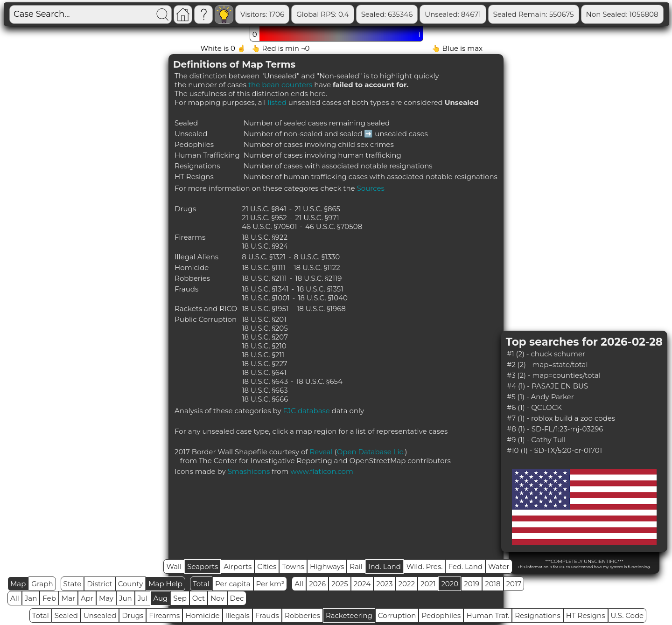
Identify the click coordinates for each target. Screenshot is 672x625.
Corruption (397, 615)
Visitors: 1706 (305, 14)
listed (277, 102)
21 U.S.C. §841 (264, 209)
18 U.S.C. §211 (263, 355)
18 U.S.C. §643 (265, 381)
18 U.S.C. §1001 (266, 298)
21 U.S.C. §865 (317, 209)
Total (201, 584)
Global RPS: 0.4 (365, 14)
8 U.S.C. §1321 (264, 257)
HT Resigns (586, 615)
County (131, 584)
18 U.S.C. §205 (265, 328)
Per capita (233, 584)
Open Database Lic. (371, 452)
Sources (371, 188)
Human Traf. (488, 615)
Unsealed (100, 615)
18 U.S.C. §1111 (263, 267)
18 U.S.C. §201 (264, 319)
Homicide (202, 615)
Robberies (302, 615)
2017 (514, 584)
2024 (362, 584)
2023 (384, 584)
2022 (407, 584)
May (106, 598)
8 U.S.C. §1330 (317, 257)
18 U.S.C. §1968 (321, 309)
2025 (339, 584)
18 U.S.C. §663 (265, 390)
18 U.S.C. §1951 (265, 309)
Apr (87, 598)
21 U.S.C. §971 (317, 218)
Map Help (165, 584)
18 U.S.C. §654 (319, 381)
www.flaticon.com (322, 471)
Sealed (66, 615)
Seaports (203, 566)
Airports (238, 566)
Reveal (321, 452)
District (99, 584)
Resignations (538, 615)
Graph (42, 584)
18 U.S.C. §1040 (323, 298)
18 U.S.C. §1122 (317, 267)
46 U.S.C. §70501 (269, 226)
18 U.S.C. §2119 (318, 278)
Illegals (238, 615)
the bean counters (280, 85)
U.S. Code (627, 615)
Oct (199, 598)
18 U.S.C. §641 (264, 372)
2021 (428, 584)
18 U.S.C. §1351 (320, 289)
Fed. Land (465, 566)
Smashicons (249, 471)
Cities (267, 566)
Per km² (270, 584)
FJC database (307, 411)
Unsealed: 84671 (495, 14)
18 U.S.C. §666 (265, 399)
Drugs (133, 615)
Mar (68, 598)
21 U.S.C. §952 (264, 218)
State (73, 584)
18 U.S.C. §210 (264, 346)
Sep (180, 598)
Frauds (267, 615)
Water (499, 566)
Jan (31, 598)
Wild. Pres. (425, 566)
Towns (293, 566)
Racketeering (349, 615)
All (299, 584)
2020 (450, 584)
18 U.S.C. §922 (265, 237)
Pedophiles (441, 615)
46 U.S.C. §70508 (334, 226)
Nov (217, 598)
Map (18, 584)
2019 (472, 584)
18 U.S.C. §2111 (264, 278)
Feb (49, 598)
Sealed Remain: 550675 (576, 14)
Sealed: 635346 (429, 14)
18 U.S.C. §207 (265, 337)
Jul (143, 598)
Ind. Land (385, 566)
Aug (160, 598)
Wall (174, 566)
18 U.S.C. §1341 (265, 289)
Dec (237, 598)
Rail (356, 566)
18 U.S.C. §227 (265, 364)
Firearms (164, 615)
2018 (493, 584)
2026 (317, 584)
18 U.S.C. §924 (265, 246)
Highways (327, 566)
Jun (126, 598)
